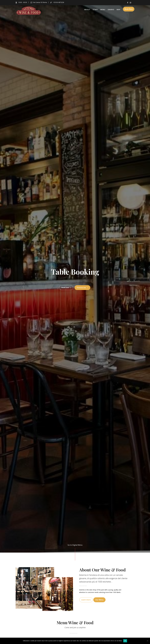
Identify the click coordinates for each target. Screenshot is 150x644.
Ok (125, 641)
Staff (95, 9)
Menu (103, 9)
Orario (111, 9)
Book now (65, 287)
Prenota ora (83, 287)
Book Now (129, 10)
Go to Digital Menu (75, 545)
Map (118, 9)
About (87, 9)
